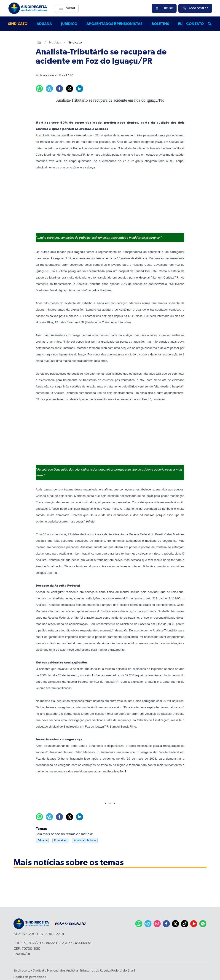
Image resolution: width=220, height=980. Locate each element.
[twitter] (70, 89)
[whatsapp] (39, 89)
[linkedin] (80, 89)
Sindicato (18, 24)
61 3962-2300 (26, 934)
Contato (195, 24)
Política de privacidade (30, 977)
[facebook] (59, 89)
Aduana (44, 24)
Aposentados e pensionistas (114, 24)
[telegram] (49, 89)
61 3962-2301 (52, 934)
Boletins (160, 24)
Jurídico (69, 24)
